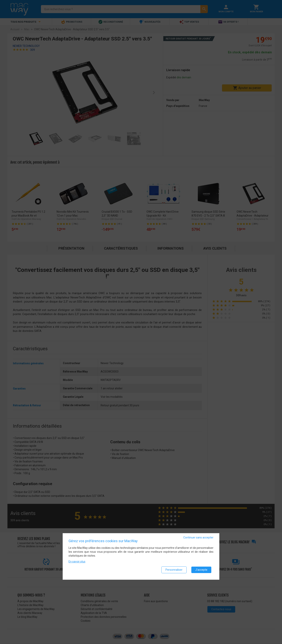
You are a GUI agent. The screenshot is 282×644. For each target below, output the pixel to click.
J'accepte (201, 570)
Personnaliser (174, 570)
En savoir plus (77, 562)
